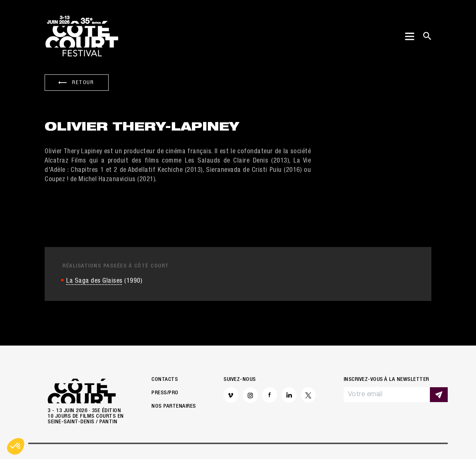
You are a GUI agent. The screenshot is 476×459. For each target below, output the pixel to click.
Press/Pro (165, 362)
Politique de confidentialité (190, 434)
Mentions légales (115, 434)
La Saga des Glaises (94, 250)
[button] (16, 446)
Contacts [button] (165, 348)
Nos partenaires (174, 375)
